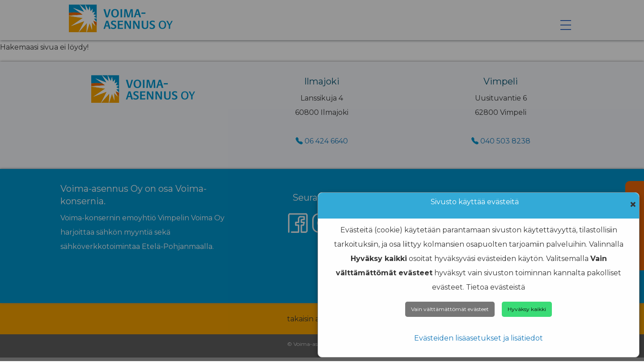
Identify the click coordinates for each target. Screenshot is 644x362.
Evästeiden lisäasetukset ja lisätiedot (479, 338)
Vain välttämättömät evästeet (450, 309)
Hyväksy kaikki (527, 309)
